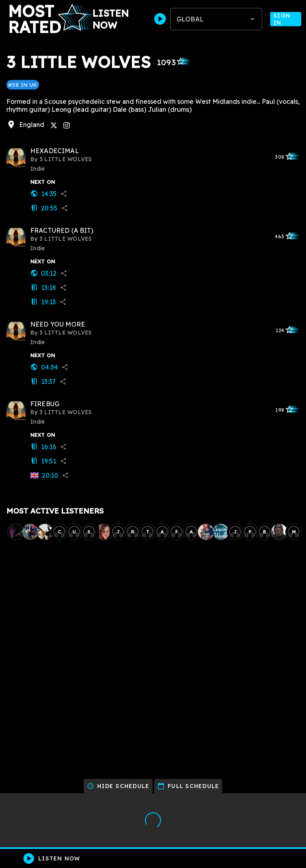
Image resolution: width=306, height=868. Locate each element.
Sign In (286, 19)
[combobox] (216, 19)
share (64, 194)
